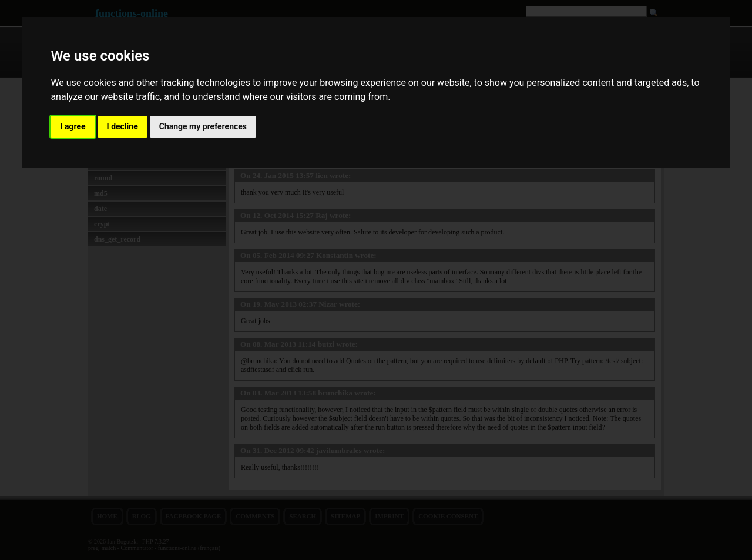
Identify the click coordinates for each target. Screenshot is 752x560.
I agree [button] (73, 126)
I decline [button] (122, 126)
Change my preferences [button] (203, 126)
